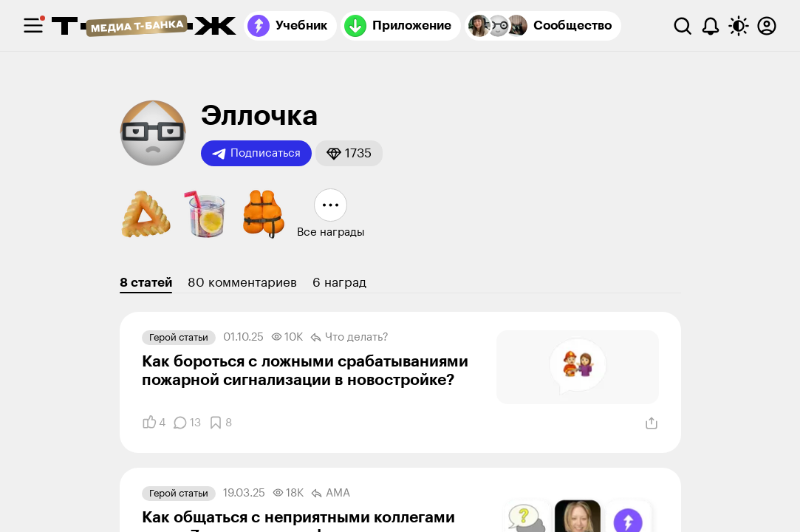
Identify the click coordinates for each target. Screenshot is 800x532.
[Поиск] (683, 26)
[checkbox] (33, 26)
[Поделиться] (652, 423)
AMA (331, 494)
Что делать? (349, 338)
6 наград (339, 283)
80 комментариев (242, 283)
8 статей (146, 283)
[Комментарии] (187, 423)
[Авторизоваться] (767, 26)
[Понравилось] (154, 423)
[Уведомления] (711, 26)
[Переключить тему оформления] (739, 26)
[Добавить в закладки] (220, 423)
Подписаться (256, 154)
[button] (349, 153)
